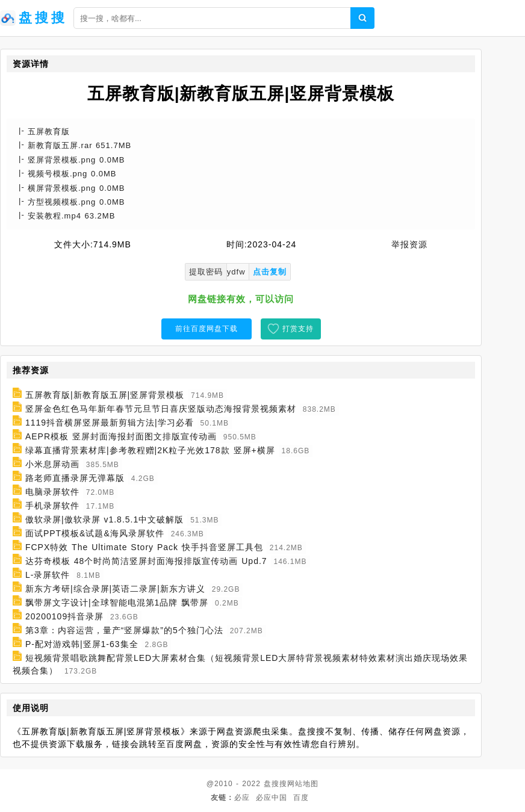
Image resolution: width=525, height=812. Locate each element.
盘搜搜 (275, 784)
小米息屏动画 (52, 464)
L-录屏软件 (48, 575)
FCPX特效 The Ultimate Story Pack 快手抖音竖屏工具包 (144, 547)
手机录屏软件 (52, 506)
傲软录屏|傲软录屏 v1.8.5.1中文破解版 (104, 519)
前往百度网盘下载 (207, 329)
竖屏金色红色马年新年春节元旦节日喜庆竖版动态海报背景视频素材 (161, 409)
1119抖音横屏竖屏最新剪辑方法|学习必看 (110, 423)
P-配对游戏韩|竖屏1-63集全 (82, 644)
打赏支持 (298, 329)
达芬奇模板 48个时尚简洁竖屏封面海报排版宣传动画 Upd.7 (146, 561)
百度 (301, 798)
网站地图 (303, 784)
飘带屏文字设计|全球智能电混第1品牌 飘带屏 (117, 603)
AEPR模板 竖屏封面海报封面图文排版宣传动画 (121, 436)
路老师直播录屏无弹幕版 (75, 478)
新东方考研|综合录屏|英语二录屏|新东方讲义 (115, 589)
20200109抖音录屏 (64, 616)
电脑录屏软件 (52, 492)
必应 (242, 798)
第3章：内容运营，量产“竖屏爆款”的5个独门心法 (124, 630)
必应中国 (272, 798)
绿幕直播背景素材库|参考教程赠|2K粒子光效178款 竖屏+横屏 (150, 450)
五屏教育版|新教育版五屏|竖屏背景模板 (105, 395)
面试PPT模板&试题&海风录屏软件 (95, 533)
